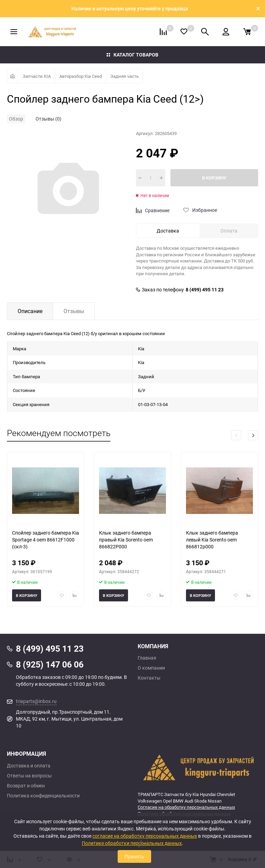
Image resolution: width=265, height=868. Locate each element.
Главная (147, 658)
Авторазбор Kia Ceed (81, 76)
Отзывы (74, 311)
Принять (134, 856)
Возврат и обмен (26, 786)
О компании (151, 668)
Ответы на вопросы (29, 776)
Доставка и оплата (29, 766)
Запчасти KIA (37, 76)
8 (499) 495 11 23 (205, 290)
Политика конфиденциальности (43, 796)
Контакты (149, 678)
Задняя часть (125, 76)
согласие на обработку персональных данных (145, 836)
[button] (253, 435)
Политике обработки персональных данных (132, 843)
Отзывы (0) (48, 119)
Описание (30, 311)
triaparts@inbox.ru (36, 701)
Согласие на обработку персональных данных (186, 807)
